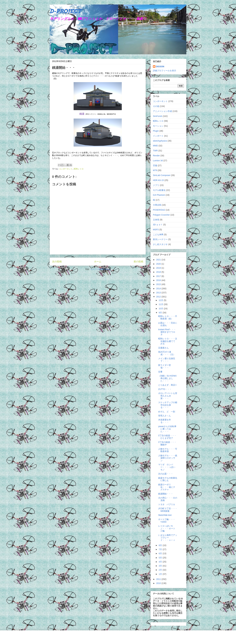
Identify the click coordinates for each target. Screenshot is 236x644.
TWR (155, 151)
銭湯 (82, 114)
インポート (158, 136)
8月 (161, 545)
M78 (155, 170)
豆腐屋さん (163, 348)
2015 (159, 284)
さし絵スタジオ (160, 244)
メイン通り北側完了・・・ (167, 360)
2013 (159, 293)
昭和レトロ (79, 169)
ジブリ (156, 185)
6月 (161, 553)
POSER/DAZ (159, 210)
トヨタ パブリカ (167, 504)
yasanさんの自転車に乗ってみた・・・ (167, 429)
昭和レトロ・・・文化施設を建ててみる (168, 341)
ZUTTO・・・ (165, 389)
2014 (159, 289)
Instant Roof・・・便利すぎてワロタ (167, 332)
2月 (161, 570)
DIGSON (160, 66)
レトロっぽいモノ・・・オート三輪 (167, 528)
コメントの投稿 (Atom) (100, 269)
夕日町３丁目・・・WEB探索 (168, 510)
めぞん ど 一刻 (167, 412)
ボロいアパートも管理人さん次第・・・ (168, 396)
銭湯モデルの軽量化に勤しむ (168, 479)
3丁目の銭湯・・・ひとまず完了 (167, 437)
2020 (159, 264)
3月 (161, 566)
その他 (156, 106)
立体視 (156, 220)
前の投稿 (138, 262)
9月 (161, 313)
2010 (159, 583)
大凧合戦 (157, 205)
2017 (159, 276)
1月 (161, 574)
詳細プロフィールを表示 (165, 71)
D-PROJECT (66, 11)
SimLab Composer (162, 175)
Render (156, 156)
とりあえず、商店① (167, 385)
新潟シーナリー (160, 239)
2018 (159, 272)
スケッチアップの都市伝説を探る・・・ (168, 405)
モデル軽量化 (159, 190)
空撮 (155, 165)
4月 (161, 562)
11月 (161, 304)
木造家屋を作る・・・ (165, 421)
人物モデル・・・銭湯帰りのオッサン (168, 458)
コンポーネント (66, 169)
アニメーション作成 (162, 111)
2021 (159, 260)
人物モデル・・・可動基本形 (168, 450)
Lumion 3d (158, 161)
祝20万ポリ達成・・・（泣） (167, 353)
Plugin (156, 131)
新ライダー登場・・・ (165, 366)
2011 (159, 579)
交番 (160, 372)
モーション (158, 126)
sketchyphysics (160, 141)
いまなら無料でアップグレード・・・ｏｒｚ (168, 538)
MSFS (156, 230)
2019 (159, 268)
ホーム (98, 262)
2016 (159, 280)
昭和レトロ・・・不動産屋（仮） (168, 317)
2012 (159, 297)
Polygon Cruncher (161, 215)
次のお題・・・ (166, 474)
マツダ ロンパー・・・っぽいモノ (167, 467)
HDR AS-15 (158, 180)
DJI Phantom (159, 195)
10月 (161, 309)
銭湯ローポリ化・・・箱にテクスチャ (167, 487)
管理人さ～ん (165, 416)
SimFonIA (158, 116)
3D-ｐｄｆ (158, 225)
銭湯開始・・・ (166, 494)
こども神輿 (158, 235)
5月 (161, 558)
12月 (161, 300)
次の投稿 (57, 262)
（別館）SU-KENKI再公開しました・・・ (167, 378)
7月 (161, 549)
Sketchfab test (165, 515)
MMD (155, 146)
